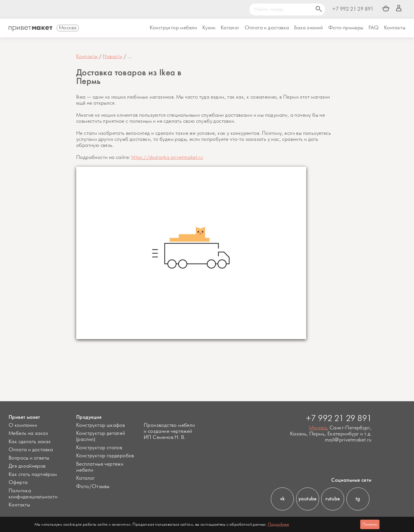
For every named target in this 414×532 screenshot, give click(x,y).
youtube (308, 499)
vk (282, 499)
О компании (23, 425)
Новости (112, 57)
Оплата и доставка (31, 450)
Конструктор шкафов (100, 425)
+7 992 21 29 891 (353, 9)
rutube (333, 499)
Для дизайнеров (27, 466)
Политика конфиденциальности (33, 494)
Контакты (395, 28)
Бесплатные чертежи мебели (100, 467)
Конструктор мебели (174, 28)
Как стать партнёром (33, 475)
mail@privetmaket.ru (348, 440)
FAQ (374, 28)
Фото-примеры (346, 28)
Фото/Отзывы (93, 487)
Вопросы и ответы (29, 458)
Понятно (370, 524)
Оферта (18, 483)
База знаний (308, 28)
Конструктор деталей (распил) (101, 436)
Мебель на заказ (28, 433)
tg (358, 499)
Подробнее (279, 524)
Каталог (230, 28)
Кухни (209, 28)
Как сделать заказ (30, 442)
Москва (318, 428)
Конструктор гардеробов (105, 456)
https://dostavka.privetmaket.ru (167, 158)
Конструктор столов (99, 448)
